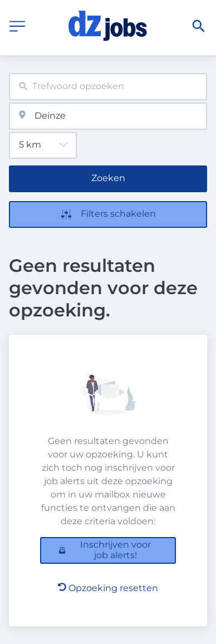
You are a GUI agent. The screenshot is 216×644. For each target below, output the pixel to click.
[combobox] (108, 87)
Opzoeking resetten (108, 588)
